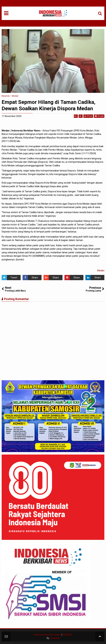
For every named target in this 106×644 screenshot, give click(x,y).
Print (88, 116)
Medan (101, 270)
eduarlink (55, 638)
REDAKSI (67, 635)
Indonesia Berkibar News (47, 635)
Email (99, 116)
